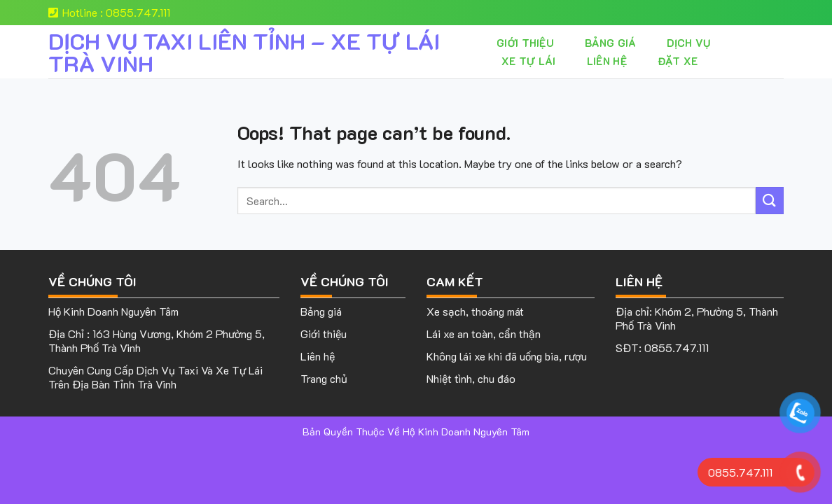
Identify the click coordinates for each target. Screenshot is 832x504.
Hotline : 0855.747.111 (109, 12)
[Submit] (770, 201)
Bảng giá (610, 43)
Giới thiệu (525, 43)
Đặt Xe (678, 61)
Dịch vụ (688, 43)
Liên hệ (607, 61)
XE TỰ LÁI (529, 61)
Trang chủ (324, 378)
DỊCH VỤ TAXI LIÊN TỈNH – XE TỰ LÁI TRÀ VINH (244, 52)
